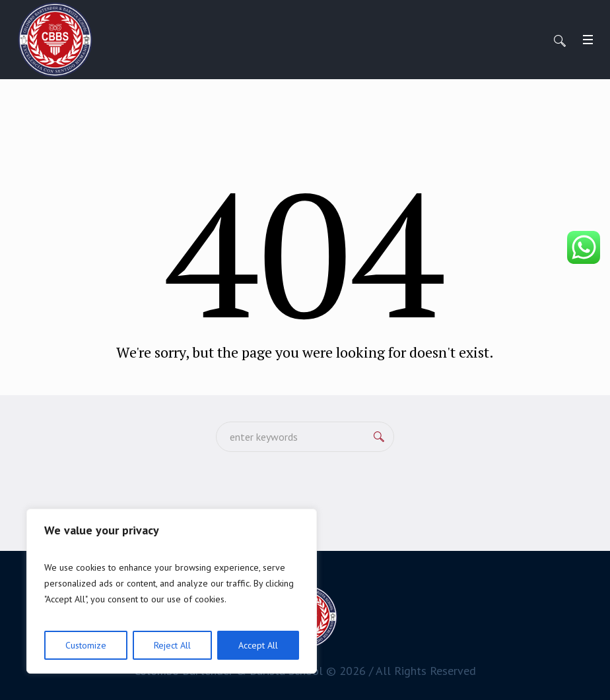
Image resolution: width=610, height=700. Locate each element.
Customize (86, 645)
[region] (172, 591)
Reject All (172, 645)
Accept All (258, 645)
